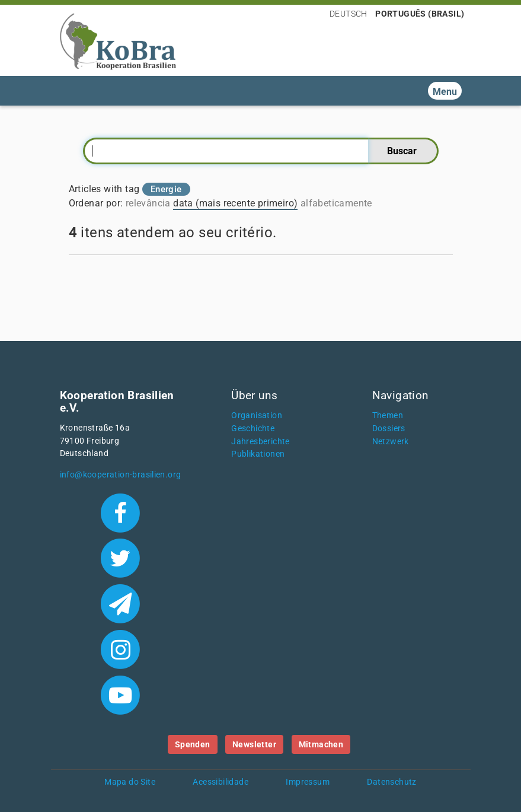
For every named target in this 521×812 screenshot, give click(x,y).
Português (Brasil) (420, 14)
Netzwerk (391, 442)
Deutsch (349, 14)
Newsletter (254, 744)
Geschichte (253, 429)
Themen (388, 415)
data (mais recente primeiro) (235, 203)
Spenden (193, 744)
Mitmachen (321, 744)
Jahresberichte (260, 442)
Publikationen (258, 454)
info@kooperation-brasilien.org (121, 475)
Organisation (257, 415)
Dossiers (389, 429)
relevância (148, 203)
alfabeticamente (336, 203)
